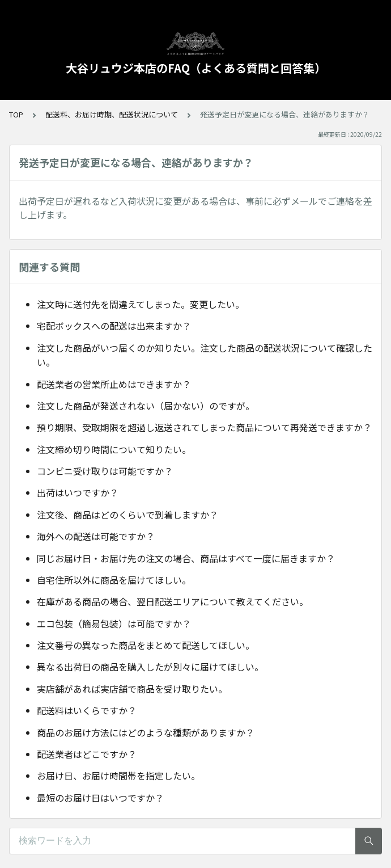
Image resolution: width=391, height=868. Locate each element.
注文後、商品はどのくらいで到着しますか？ (127, 515)
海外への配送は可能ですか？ (96, 536)
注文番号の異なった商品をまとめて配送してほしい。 (146, 645)
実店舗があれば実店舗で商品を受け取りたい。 (132, 689)
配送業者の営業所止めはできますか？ (114, 384)
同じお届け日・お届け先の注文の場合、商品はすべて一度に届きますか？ (186, 558)
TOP (16, 114)
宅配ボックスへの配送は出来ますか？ (114, 326)
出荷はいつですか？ (78, 492)
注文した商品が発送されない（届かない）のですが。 (146, 406)
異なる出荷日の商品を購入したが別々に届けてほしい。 (150, 667)
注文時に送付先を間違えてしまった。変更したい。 (141, 304)
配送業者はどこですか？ (87, 754)
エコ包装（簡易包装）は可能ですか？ (114, 623)
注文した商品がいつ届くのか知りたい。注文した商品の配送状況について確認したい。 (205, 355)
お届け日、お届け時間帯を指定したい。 (118, 776)
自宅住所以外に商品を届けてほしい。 (114, 580)
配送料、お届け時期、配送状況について (112, 114)
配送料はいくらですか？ (87, 710)
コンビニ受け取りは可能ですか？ (105, 471)
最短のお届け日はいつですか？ (100, 798)
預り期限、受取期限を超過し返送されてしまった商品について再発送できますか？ (204, 427)
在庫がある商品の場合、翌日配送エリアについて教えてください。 (173, 601)
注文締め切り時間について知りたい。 (114, 449)
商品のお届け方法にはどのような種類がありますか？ (146, 732)
